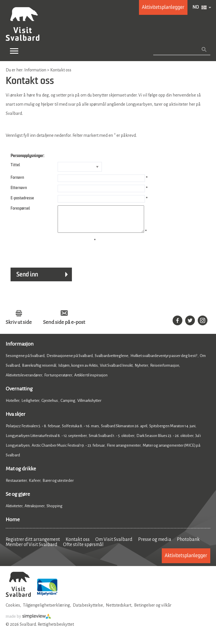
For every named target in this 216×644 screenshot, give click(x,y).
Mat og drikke (21, 474)
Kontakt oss (78, 545)
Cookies (13, 610)
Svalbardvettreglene (112, 361)
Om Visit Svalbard (114, 545)
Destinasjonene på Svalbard (70, 361)
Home (13, 525)
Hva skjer (16, 419)
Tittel (15, 165)
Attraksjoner (35, 511)
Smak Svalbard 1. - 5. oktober (112, 441)
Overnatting (19, 394)
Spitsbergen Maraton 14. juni (172, 431)
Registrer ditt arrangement (33, 545)
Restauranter (16, 486)
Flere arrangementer (124, 451)
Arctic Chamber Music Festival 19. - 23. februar (68, 451)
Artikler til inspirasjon (91, 380)
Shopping (55, 511)
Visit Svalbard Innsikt (116, 371)
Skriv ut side (19, 327)
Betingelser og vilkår (153, 610)
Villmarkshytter (89, 406)
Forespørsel (20, 208)
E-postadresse (22, 198)
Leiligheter (30, 406)
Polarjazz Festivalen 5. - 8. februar (33, 431)
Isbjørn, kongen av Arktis (78, 371)
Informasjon (20, 349)
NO (196, 7)
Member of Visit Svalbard (32, 550)
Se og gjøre (18, 499)
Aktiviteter (14, 511)
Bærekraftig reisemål (39, 371)
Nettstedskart (119, 610)
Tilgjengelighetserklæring (46, 610)
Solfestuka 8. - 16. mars (80, 431)
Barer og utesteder (58, 486)
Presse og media (155, 545)
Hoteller (13, 406)
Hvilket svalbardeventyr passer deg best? (164, 361)
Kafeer (35, 486)
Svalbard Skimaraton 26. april (124, 431)
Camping (68, 406)
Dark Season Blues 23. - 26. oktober (165, 441)
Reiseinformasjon (165, 371)
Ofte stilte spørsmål (83, 550)
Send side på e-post (64, 327)
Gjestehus (50, 406)
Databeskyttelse (88, 610)
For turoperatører (58, 380)
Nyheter (141, 371)
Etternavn (19, 188)
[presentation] (49, 254)
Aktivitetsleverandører (24, 380)
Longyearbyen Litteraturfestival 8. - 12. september (46, 441)
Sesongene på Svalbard (25, 361)
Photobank (188, 545)
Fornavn (17, 178)
